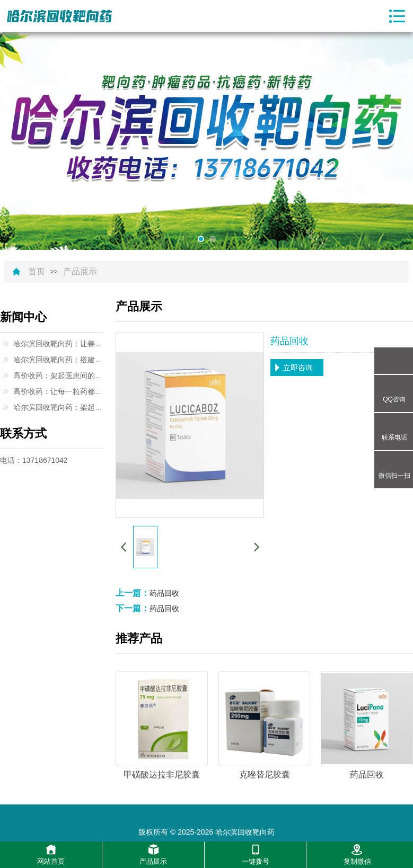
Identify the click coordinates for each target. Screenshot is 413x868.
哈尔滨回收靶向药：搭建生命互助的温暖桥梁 (58, 360)
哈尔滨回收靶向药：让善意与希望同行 (58, 344)
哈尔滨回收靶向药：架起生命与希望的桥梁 (58, 407)
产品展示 (80, 272)
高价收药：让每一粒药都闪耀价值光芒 (58, 391)
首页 (37, 272)
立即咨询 (298, 368)
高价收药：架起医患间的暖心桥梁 (58, 375)
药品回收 (164, 593)
